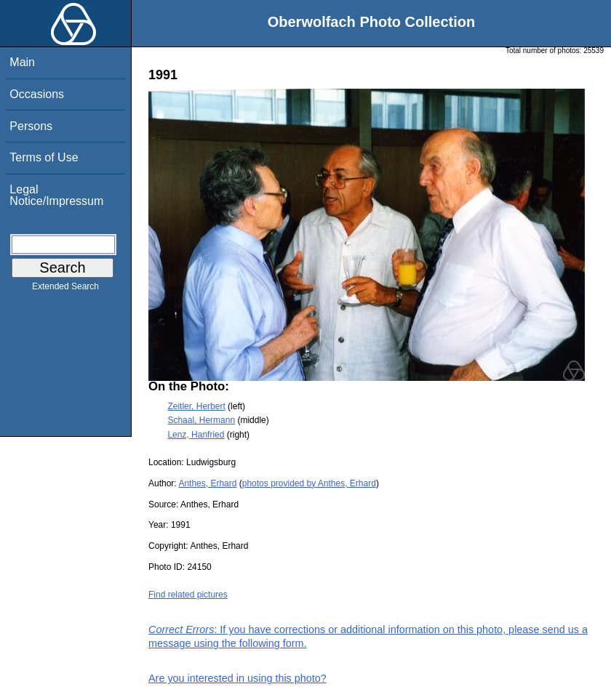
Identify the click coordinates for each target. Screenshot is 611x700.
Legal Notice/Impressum (56, 195)
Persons (31, 126)
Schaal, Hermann (201, 420)
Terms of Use (44, 157)
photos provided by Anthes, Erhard (309, 483)
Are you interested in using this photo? (237, 678)
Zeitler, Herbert (196, 406)
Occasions (37, 94)
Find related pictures (188, 595)
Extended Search (65, 289)
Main (22, 62)
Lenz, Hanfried (196, 435)
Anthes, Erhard (207, 483)
